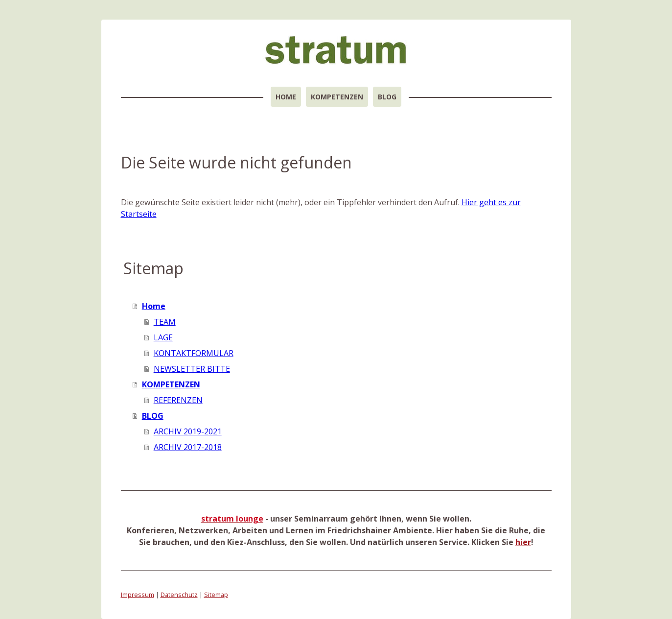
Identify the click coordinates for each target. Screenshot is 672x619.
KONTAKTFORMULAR (194, 353)
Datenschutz (179, 595)
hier (523, 542)
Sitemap (216, 595)
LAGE (163, 337)
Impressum (138, 595)
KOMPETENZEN (337, 97)
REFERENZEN (178, 400)
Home (286, 97)
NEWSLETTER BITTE (192, 369)
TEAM (165, 322)
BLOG (387, 97)
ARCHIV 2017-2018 (188, 447)
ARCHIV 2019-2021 (188, 431)
